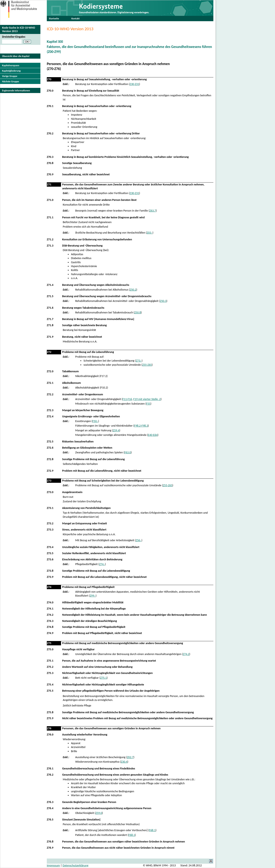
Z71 (49, 184)
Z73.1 (50, 508)
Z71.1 (50, 217)
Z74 (49, 587)
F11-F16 (127, 399)
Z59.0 (99, 813)
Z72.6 (50, 448)
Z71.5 (50, 296)
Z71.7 (50, 319)
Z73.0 (50, 492)
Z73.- (139, 361)
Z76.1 (50, 769)
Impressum (53, 865)
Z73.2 (50, 523)
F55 (148, 404)
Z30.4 (124, 762)
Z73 (49, 481)
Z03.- (150, 233)
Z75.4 (50, 685)
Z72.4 (50, 416)
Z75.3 (50, 673)
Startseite (54, 18)
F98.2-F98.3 (141, 426)
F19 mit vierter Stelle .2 (147, 399)
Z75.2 (50, 667)
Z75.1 (50, 661)
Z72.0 (50, 371)
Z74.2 (50, 615)
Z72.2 (50, 394)
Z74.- (102, 564)
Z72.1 (50, 383)
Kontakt (75, 18)
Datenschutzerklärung (75, 865)
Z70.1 (50, 106)
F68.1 (152, 830)
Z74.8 (50, 627)
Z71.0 (50, 200)
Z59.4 (116, 430)
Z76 (49, 728)
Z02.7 (130, 757)
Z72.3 (50, 410)
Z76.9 (50, 848)
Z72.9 (50, 471)
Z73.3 (50, 530)
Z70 (49, 79)
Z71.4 (50, 285)
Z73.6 (50, 559)
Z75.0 (50, 649)
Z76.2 (50, 775)
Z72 (49, 352)
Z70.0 (50, 91)
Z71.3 (50, 246)
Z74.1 (50, 609)
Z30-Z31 (134, 84)
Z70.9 (50, 174)
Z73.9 (50, 577)
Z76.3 (50, 802)
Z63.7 (153, 211)
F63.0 (128, 452)
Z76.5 (50, 820)
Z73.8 (50, 571)
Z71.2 (50, 239)
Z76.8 (50, 842)
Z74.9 (50, 633)
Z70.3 (50, 157)
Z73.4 (50, 547)
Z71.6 (50, 308)
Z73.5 (50, 553)
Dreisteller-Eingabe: (14, 37)
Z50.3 (163, 301)
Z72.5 (50, 442)
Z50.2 (133, 290)
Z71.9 (50, 337)
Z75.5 (50, 691)
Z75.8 (50, 712)
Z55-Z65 (147, 365)
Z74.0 (50, 602)
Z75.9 (50, 718)
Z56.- (139, 540)
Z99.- (93, 596)
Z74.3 (50, 621)
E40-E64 (153, 435)
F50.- (95, 421)
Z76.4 (50, 808)
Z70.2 (50, 133)
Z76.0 (50, 735)
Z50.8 (138, 312)
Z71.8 (50, 325)
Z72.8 (50, 459)
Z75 (49, 643)
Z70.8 (50, 163)
